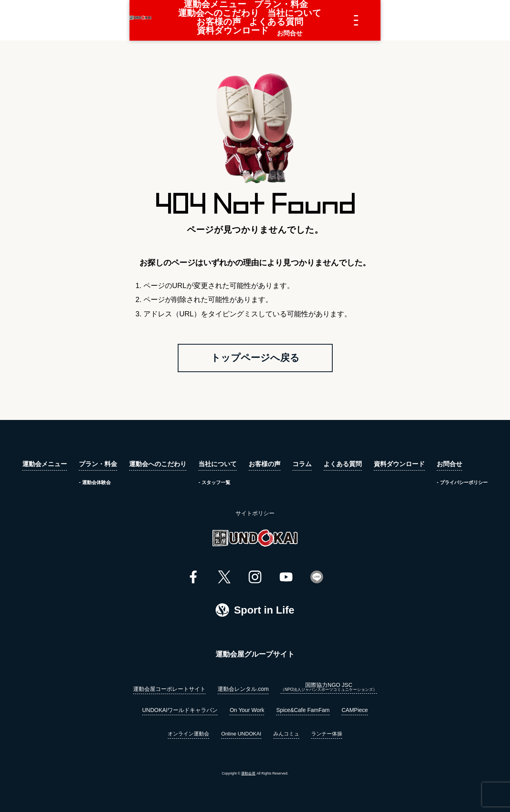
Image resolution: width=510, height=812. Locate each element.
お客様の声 (296, 20)
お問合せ (438, 20)
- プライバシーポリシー (462, 485)
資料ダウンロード (392, 20)
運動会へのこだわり (197, 20)
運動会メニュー (92, 20)
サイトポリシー (255, 516)
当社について (253, 20)
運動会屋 (248, 776)
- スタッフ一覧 (214, 485)
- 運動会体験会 (95, 485)
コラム (302, 467)
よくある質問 (339, 20)
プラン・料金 (141, 20)
